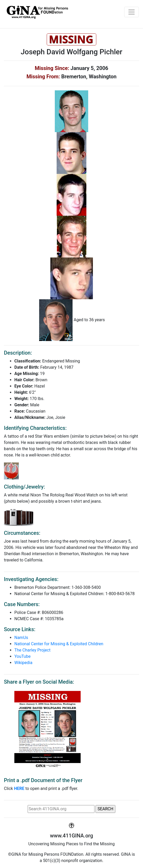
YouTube (22, 656)
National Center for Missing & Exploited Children (59, 644)
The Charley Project (32, 650)
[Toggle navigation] (132, 12)
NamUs (21, 638)
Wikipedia (23, 663)
